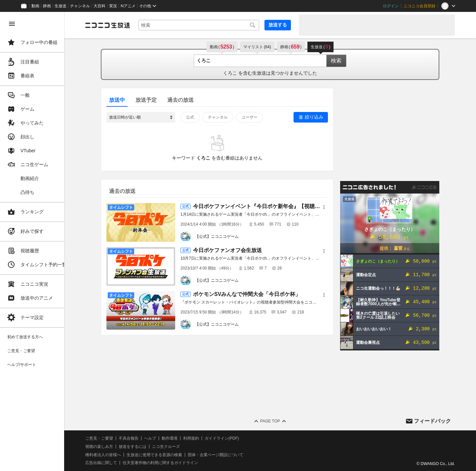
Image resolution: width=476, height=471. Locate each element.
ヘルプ (160, 438)
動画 (35, 6)
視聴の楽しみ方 (109, 447)
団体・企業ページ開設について (225, 455)
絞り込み (319, 117)
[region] (37, 241)
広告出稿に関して (111, 463)
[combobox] (204, 25)
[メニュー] (329, 207)
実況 (113, 6)
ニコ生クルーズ (176, 447)
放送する (278, 25)
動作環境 (179, 438)
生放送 (60, 6)
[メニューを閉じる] (12, 24)
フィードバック (432, 421)
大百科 (99, 6)
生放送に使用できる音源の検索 (164, 455)
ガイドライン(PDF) (232, 438)
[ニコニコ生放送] (118, 25)
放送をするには (142, 447)
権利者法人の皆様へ (113, 455)
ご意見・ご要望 (109, 438)
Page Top (275, 421)
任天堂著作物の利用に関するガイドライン (170, 463)
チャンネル (80, 6)
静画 (47, 6)
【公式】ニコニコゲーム (222, 236)
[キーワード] (204, 25)
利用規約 (201, 438)
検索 (341, 61)
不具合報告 (139, 438)
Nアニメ (128, 6)
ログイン (391, 6)
